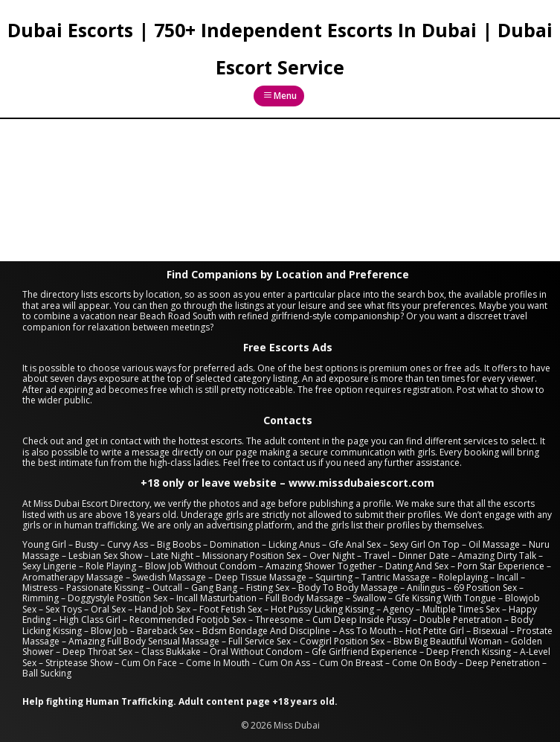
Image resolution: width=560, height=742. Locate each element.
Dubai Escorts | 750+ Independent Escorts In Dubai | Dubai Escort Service (280, 48)
